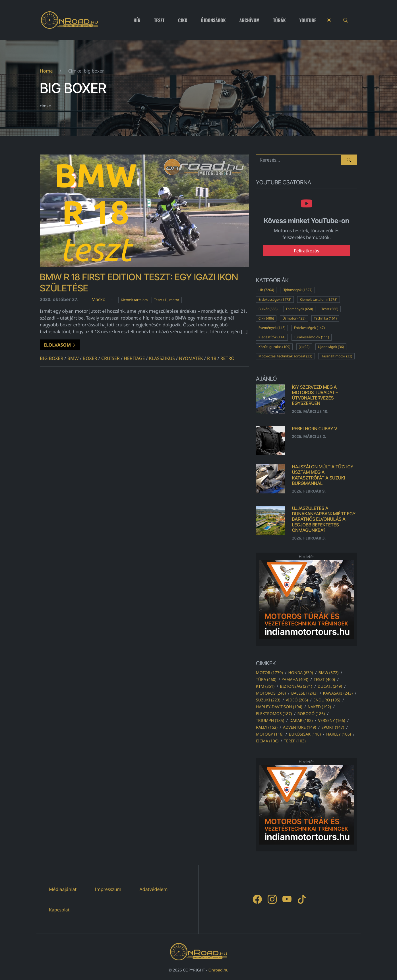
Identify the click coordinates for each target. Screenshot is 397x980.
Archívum (250, 20)
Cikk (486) (266, 318)
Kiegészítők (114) (272, 337)
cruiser (110, 358)
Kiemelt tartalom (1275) (319, 299)
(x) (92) (304, 347)
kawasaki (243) (338, 693)
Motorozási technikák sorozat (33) (285, 356)
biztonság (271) (296, 686)
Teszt (159, 20)
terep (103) (295, 741)
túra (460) (266, 680)
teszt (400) (324, 680)
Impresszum (108, 889)
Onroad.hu (219, 970)
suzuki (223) (268, 700)
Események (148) (272, 328)
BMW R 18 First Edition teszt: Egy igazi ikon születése (139, 282)
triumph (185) (270, 721)
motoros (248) (271, 693)
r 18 (212, 358)
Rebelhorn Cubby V (315, 429)
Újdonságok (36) (331, 347)
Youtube (308, 20)
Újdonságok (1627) (297, 290)
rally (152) (267, 727)
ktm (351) (265, 686)
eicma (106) (267, 741)
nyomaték (191, 358)
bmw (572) (328, 673)
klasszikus (162, 358)
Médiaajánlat (63, 889)
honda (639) (300, 673)
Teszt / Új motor (167, 300)
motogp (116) (270, 734)
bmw (73, 358)
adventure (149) (299, 727)
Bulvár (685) (268, 309)
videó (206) (297, 700)
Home (46, 71)
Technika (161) (325, 318)
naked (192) (319, 707)
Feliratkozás (307, 251)
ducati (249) (330, 686)
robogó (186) (311, 714)
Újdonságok (213, 20)
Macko (98, 299)
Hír (137, 20)
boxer (90, 358)
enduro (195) (327, 700)
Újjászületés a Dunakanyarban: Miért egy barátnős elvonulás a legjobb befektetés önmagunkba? (324, 519)
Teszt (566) (330, 309)
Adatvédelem (154, 889)
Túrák (279, 20)
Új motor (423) (294, 318)
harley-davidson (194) (279, 707)
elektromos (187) (274, 714)
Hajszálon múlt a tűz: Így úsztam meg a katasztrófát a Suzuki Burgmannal (323, 475)
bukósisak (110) (305, 734)
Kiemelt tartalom (134, 300)
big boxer (51, 358)
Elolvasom (60, 345)
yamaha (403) (295, 680)
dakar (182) (301, 721)
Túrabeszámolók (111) (311, 337)
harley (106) (339, 734)
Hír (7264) (266, 290)
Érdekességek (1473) (275, 299)
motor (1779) (269, 673)
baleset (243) (304, 693)
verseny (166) (331, 721)
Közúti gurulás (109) (274, 347)
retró (228, 358)
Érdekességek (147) (309, 328)
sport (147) (333, 727)
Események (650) (300, 309)
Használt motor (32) (337, 356)
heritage (134, 358)
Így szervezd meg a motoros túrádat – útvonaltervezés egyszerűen (315, 395)
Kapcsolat (59, 910)
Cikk (183, 20)
